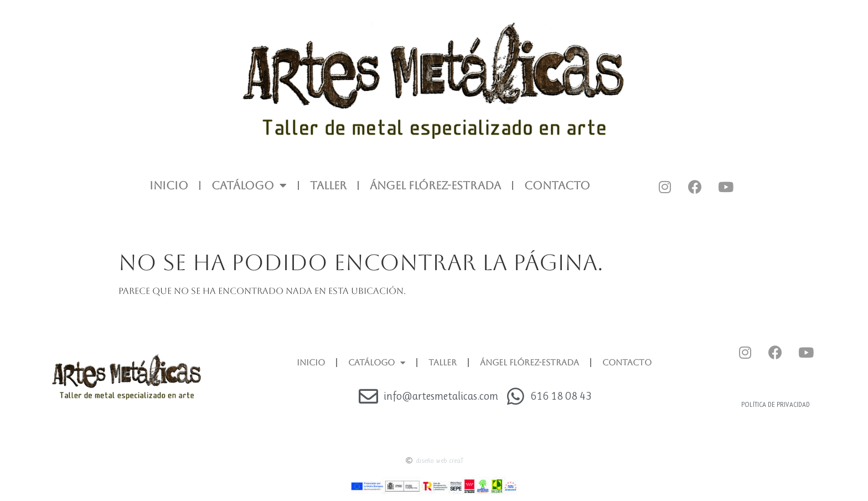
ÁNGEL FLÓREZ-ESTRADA (435, 185)
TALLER (328, 185)
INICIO (169, 185)
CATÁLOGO (249, 185)
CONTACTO (557, 185)
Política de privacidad (776, 405)
